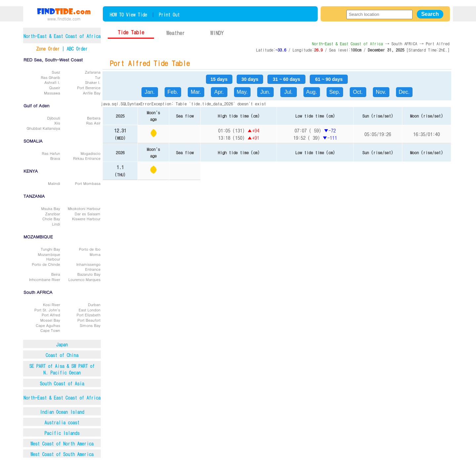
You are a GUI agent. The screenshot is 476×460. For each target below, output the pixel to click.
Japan (62, 344)
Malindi (54, 183)
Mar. (196, 92)
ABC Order (77, 49)
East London (90, 310)
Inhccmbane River (45, 279)
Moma (95, 254)
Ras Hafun (51, 153)
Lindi (56, 224)
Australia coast (62, 422)
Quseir (55, 88)
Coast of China (62, 355)
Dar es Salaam (88, 214)
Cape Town (50, 330)
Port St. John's (47, 310)
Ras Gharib (51, 77)
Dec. (404, 92)
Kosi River (52, 304)
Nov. (381, 92)
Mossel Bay (50, 320)
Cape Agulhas (48, 325)
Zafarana (93, 72)
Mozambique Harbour (49, 257)
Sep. (335, 92)
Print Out (169, 15)
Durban (94, 304)
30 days (250, 79)
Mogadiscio (91, 153)
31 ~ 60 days (286, 79)
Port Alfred (51, 315)
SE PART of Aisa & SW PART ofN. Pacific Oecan (62, 369)
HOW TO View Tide (128, 15)
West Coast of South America (62, 454)
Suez (56, 72)
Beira (56, 274)
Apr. (219, 92)
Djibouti (53, 118)
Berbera (94, 118)
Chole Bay (51, 219)
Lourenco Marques (84, 279)
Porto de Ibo (90, 249)
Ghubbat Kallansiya (43, 128)
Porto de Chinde (46, 264)
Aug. (312, 92)
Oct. (358, 92)
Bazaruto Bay (89, 274)
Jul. (288, 92)
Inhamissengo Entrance (88, 267)
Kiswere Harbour (86, 219)
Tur (98, 77)
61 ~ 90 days (329, 79)
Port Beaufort (89, 320)
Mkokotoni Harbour (84, 208)
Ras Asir (93, 123)
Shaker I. (93, 82)
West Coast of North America (62, 443)
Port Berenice (89, 88)
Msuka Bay (51, 208)
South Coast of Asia (62, 383)
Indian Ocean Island (62, 412)
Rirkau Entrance (87, 158)
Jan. (149, 92)
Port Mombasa (88, 183)
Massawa (52, 93)
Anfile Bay (92, 93)
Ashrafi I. (52, 82)
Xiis (57, 123)
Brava (55, 158)
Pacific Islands (62, 433)
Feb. (173, 92)
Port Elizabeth (89, 315)
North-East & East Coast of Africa (62, 398)
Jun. (265, 92)
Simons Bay (90, 325)
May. (242, 92)
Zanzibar (53, 214)
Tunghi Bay (50, 249)
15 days (219, 79)
